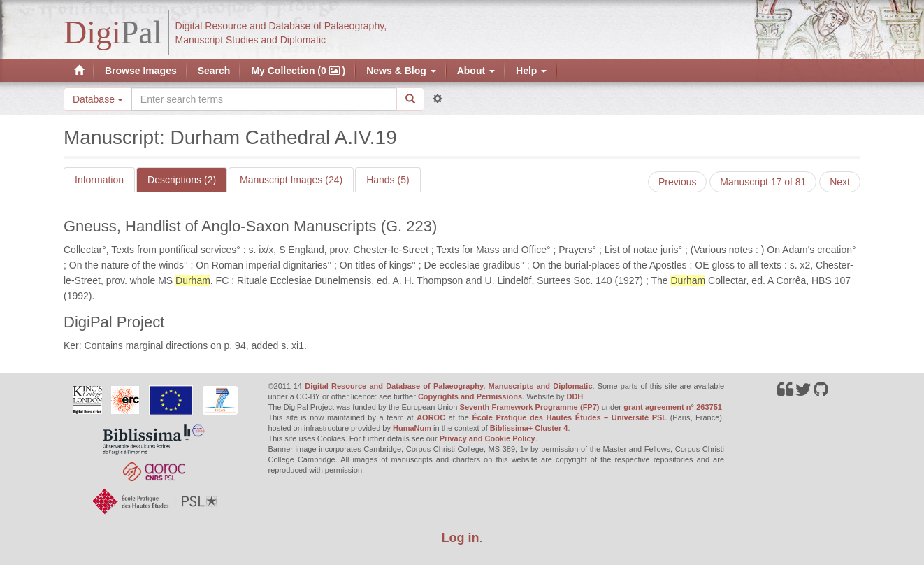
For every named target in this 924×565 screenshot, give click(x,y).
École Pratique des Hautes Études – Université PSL (569, 417)
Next (840, 182)
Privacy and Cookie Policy (488, 438)
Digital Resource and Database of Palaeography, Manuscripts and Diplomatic (448, 386)
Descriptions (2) (182, 180)
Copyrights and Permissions (470, 396)
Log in (461, 538)
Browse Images (141, 71)
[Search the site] (264, 99)
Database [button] (98, 99)
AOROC (431, 417)
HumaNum (412, 428)
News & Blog (401, 71)
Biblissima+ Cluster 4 (529, 428)
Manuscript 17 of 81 (763, 182)
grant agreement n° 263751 (673, 407)
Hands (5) (388, 180)
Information (99, 180)
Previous (677, 182)
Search (214, 71)
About (476, 71)
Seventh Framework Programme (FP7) (530, 407)
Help (531, 71)
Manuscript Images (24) (291, 180)
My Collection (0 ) (298, 71)
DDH (575, 396)
